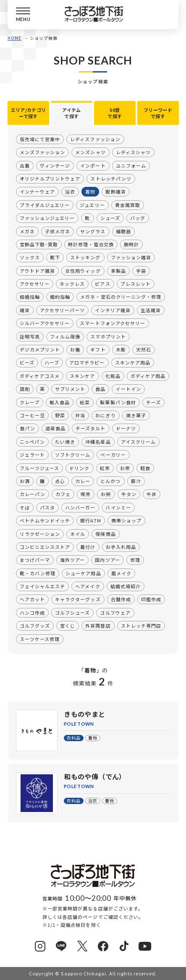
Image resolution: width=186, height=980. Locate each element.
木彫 (121, 349)
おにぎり (105, 415)
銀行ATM (90, 520)
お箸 (75, 349)
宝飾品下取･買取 (39, 244)
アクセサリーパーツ (62, 310)
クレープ (30, 402)
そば (25, 507)
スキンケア (82, 376)
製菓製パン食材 (118, 402)
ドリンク (79, 468)
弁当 (80, 415)
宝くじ (68, 626)
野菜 (60, 415)
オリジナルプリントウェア (50, 178)
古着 (25, 165)
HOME (14, 38)
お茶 (125, 468)
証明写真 (30, 336)
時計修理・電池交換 (91, 244)
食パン (28, 428)
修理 (135, 560)
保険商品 (105, 533)
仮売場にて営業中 (40, 139)
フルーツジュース (39, 468)
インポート (93, 165)
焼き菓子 (136, 415)
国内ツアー (107, 560)
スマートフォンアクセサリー (113, 323)
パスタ (47, 507)
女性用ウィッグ (83, 270)
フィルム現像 (65, 336)
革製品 (118, 270)
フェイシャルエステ (42, 586)
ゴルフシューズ (72, 613)
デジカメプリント (40, 349)
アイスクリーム (138, 442)
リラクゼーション (40, 533)
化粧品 (113, 376)
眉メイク (121, 573)
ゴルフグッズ (35, 626)
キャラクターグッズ (78, 599)
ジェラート (32, 455)
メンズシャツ (90, 152)
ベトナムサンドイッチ (45, 520)
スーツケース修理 (40, 639)
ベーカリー (113, 455)
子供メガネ (58, 231)
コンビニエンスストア (45, 547)
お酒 (25, 481)
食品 (100, 389)
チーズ (153, 402)
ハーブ (52, 362)
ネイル (78, 533)
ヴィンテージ (55, 165)
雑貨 (25, 310)
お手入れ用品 (121, 547)
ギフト (98, 349)
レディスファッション (95, 139)
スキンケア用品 (132, 362)
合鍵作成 (121, 599)
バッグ (137, 218)
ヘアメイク (88, 586)
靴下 (55, 257)
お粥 (106, 494)
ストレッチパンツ (111, 178)
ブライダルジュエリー (45, 205)
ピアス (102, 284)
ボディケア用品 (148, 376)
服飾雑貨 (115, 191)
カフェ (63, 494)
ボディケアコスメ (40, 376)
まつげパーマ (35, 560)
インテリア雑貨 (113, 310)
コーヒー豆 (32, 415)
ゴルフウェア (115, 613)
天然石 (143, 349)
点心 (60, 481)
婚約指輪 (60, 297)
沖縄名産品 (98, 442)
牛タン (128, 494)
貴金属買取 (127, 205)
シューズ (110, 218)
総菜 (85, 402)
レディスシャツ (133, 152)
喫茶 (86, 494)
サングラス (93, 231)
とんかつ (110, 481)
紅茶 (105, 468)
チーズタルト (90, 428)
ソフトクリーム (73, 455)
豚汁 (136, 481)
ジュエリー (92, 205)
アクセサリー (35, 284)
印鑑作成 (151, 599)
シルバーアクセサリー (45, 323)
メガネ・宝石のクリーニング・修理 (121, 297)
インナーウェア (37, 191)
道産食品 (55, 428)
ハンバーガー (80, 507)
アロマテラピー (87, 362)
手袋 (141, 270)
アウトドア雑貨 (37, 270)
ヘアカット (32, 599)
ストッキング (85, 257)
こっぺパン (32, 442)
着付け (88, 547)
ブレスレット (135, 284)
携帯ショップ (126, 520)
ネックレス (72, 284)
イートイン (128, 389)
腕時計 (131, 244)
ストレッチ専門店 (141, 626)
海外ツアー (72, 560)
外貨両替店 (98, 626)
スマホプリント (108, 336)
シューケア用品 (83, 573)
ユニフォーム (131, 165)
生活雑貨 (150, 310)
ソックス (30, 257)
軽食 (145, 468)
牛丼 (151, 494)
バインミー (118, 507)
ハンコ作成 (32, 613)
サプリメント (70, 389)
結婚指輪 (30, 297)
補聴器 (123, 231)
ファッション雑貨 (131, 257)
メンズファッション (42, 152)
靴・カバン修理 (38, 573)
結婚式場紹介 (125, 586)
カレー (83, 481)
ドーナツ (126, 428)
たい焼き (65, 442)
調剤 (25, 389)
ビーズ (27, 362)
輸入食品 (60, 402)
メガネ (27, 231)
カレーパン (33, 494)
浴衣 (70, 191)
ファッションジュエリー (47, 218)
